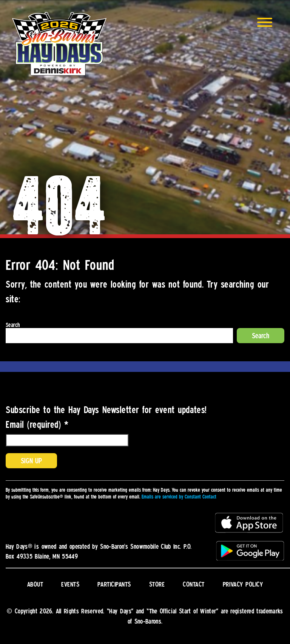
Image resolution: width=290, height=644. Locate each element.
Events (70, 584)
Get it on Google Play (250, 550)
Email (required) (37, 424)
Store (157, 584)
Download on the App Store (250, 523)
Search (13, 325)
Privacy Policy (243, 584)
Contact (194, 584)
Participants (114, 584)
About (35, 584)
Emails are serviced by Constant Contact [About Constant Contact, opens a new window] (179, 497)
